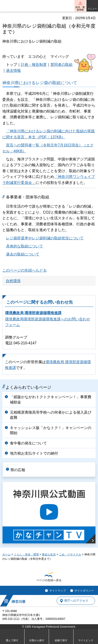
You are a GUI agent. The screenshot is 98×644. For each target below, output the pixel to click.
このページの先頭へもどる (24, 270)
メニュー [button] (92, 9)
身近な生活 (49, 554)
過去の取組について (23, 254)
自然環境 (13, 281)
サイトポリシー (84, 591)
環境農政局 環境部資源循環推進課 (33, 313)
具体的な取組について (24, 246)
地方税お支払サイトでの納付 (34, 453)
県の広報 (18, 470)
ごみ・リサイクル (70, 554)
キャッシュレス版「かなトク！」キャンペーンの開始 (51, 430)
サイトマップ (58, 591)
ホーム (6, 554)
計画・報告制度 (34, 65)
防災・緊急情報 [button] (80, 9)
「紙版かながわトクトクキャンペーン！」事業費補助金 (51, 399)
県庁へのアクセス (76, 601)
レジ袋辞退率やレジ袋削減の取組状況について (45, 238)
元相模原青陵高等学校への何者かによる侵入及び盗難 (51, 415)
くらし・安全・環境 (26, 554)
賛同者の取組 (61, 65)
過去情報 (13, 71)
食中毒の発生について (28, 443)
